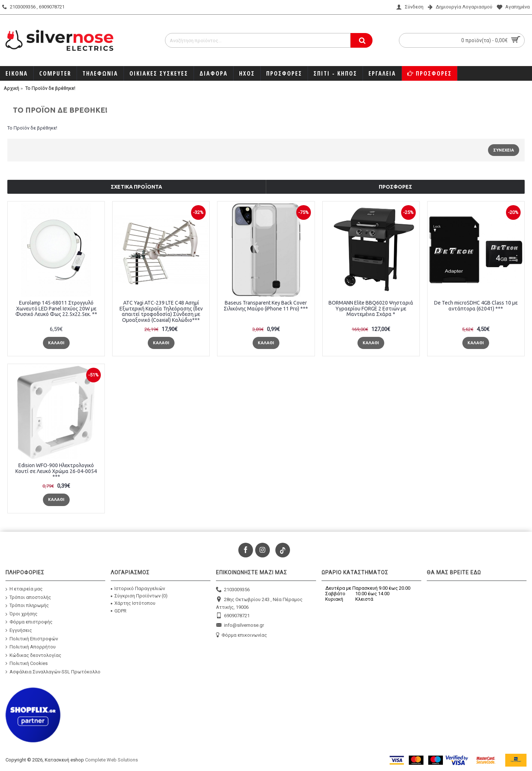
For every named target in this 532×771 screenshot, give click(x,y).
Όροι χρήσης (21, 614)
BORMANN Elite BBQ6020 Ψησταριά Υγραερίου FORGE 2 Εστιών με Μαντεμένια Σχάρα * (371, 308)
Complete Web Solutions (111, 760)
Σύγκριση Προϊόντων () (139, 596)
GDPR (119, 611)
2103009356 (233, 590)
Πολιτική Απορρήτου (31, 647)
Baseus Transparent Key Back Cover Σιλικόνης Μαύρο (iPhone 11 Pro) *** (266, 306)
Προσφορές (395, 187)
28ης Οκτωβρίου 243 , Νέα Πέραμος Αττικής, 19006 (259, 603)
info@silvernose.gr (240, 625)
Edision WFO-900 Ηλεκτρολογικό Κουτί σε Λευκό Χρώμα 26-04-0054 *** (56, 471)
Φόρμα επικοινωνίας (241, 635)
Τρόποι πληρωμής (27, 606)
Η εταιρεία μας (24, 589)
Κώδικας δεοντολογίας (33, 655)
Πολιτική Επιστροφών (32, 639)
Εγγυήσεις (19, 630)
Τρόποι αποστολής (28, 597)
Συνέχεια (504, 150)
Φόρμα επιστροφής (29, 622)
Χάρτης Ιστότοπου (133, 603)
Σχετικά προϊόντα (136, 187)
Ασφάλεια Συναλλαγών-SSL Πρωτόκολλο (53, 672)
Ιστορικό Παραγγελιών (138, 588)
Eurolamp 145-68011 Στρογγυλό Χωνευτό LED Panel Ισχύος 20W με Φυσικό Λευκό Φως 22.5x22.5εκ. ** (56, 308)
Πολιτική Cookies (27, 663)
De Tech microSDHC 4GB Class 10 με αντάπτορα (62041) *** (476, 306)
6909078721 (233, 616)
